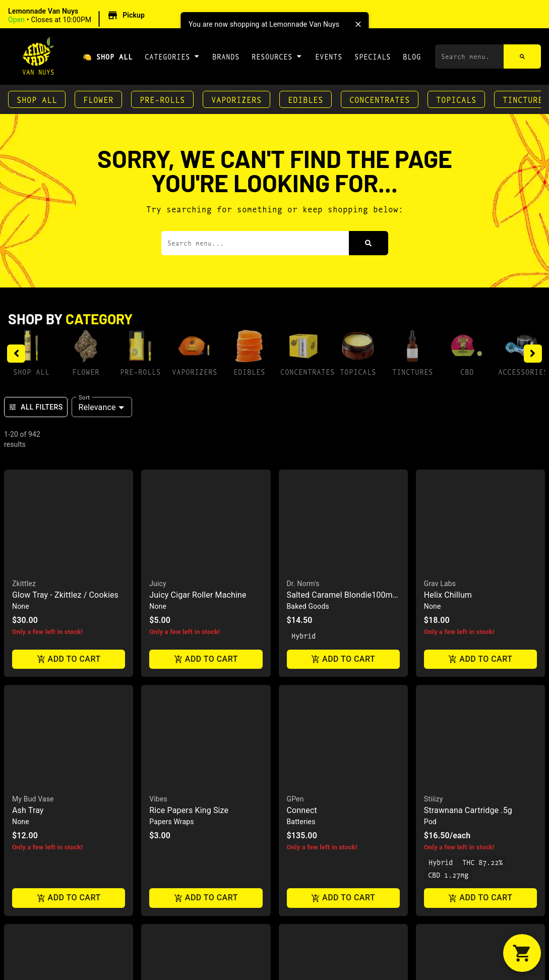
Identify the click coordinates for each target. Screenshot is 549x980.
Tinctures (413, 371)
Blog (412, 56)
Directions (308, 650)
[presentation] (366, 464)
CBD (467, 371)
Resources (277, 56)
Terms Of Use (517, 753)
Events (329, 56)
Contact (300, 634)
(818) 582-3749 (455, 602)
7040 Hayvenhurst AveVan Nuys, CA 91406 (470, 636)
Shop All (37, 99)
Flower (98, 99)
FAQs (293, 618)
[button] (78, 16)
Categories (172, 56)
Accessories (523, 371)
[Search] (523, 56)
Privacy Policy (456, 753)
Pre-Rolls (162, 99)
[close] (358, 24)
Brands (226, 56)
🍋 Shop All (108, 56)
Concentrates (380, 99)
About (295, 602)
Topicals (456, 99)
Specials (373, 56)
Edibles (306, 99)
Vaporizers (236, 99)
